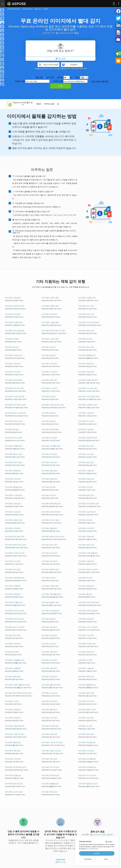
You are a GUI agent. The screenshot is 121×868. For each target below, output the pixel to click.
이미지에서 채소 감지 (49, 759)
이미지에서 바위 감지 (86, 701)
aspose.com (49, 33)
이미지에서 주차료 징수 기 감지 (53, 331)
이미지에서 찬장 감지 (86, 586)
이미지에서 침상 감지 (86, 462)
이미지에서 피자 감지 (49, 454)
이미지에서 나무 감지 (13, 759)
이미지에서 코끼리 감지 (14, 355)
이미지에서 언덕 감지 (13, 644)
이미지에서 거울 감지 (86, 471)
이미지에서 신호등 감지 (14, 322)
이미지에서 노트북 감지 (14, 495)
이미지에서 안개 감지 (86, 619)
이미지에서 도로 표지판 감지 (89, 322)
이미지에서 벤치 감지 (86, 331)
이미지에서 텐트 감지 (13, 751)
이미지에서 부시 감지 (13, 561)
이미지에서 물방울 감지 (50, 784)
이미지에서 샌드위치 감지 (88, 438)
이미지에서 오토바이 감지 (14, 306)
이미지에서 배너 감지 (49, 545)
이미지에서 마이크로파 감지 (89, 504)
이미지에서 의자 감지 (49, 462)
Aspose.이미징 (99, 834)
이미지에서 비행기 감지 (50, 306)
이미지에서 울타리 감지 (50, 602)
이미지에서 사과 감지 (49, 438)
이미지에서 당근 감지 (86, 446)
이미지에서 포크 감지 (86, 421)
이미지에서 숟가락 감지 (50, 429)
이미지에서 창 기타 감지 (14, 792)
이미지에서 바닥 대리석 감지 (89, 602)
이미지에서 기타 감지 (86, 635)
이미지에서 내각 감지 (49, 561)
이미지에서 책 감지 (85, 520)
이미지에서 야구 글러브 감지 (16, 405)
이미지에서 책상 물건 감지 (51, 594)
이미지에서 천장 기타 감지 (88, 569)
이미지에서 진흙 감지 (13, 668)
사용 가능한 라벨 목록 (100, 81)
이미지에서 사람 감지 (13, 298)
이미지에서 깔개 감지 (49, 709)
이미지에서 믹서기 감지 (50, 520)
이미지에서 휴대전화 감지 (51, 504)
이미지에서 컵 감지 (49, 421)
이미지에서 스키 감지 (49, 388)
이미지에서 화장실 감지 (14, 487)
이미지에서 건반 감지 (13, 504)
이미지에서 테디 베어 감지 (15, 536)
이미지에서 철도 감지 (86, 693)
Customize (88, 859)
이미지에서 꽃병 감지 (49, 528)
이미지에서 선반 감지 (86, 718)
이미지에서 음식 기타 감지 (15, 627)
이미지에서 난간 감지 (49, 693)
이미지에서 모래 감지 (13, 718)
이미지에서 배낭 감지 (86, 364)
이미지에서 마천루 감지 (50, 726)
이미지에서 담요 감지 (86, 545)
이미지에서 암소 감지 (86, 347)
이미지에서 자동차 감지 (87, 298)
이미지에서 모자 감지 (49, 364)
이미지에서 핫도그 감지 (14, 454)
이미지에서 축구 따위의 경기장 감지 (18, 693)
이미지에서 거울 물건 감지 (15, 660)
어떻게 (39, 104)
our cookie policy (93, 849)
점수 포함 (50, 77)
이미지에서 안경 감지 (86, 372)
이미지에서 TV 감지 (85, 487)
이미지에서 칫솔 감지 (86, 536)
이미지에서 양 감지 (49, 347)
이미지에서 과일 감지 (49, 627)
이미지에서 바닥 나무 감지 (15, 619)
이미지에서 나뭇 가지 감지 (15, 553)
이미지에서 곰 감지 (49, 355)
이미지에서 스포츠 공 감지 (15, 396)
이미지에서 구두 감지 (49, 372)
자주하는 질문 (49, 104)
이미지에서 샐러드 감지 (87, 709)
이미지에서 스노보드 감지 (88, 388)
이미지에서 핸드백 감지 (14, 380)
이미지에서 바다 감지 (49, 718)
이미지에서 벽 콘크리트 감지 (16, 767)
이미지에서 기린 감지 (13, 364)
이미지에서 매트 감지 (49, 652)
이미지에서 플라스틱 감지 (51, 685)
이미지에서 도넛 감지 (86, 454)
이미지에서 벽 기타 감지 (51, 767)
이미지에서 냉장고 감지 (14, 520)
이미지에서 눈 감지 (85, 726)
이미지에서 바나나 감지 (14, 438)
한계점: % (65, 77)
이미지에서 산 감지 (85, 660)
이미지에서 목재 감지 (49, 792)
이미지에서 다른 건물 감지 (88, 553)
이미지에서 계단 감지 (49, 734)
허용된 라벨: (32, 81)
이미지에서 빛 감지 (12, 652)
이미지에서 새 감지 (12, 339)
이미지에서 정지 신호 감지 (15, 331)
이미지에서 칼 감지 (12, 429)
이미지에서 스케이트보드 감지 (53, 405)
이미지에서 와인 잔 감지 (14, 421)
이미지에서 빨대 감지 (13, 742)
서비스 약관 (70, 69)
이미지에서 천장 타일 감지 (15, 578)
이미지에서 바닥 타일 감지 (88, 611)
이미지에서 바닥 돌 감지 (51, 611)
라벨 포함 (39, 77)
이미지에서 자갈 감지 (49, 635)
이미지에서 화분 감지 (13, 471)
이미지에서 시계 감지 (13, 528)
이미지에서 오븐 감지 (13, 512)
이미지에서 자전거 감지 (50, 298)
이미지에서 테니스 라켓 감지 (16, 413)
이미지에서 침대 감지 (49, 471)
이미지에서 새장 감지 (86, 561)
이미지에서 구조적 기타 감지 (52, 742)
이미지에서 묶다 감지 (49, 380)
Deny (106, 859)
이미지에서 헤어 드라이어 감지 (53, 536)
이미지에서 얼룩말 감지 (87, 355)
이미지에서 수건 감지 (86, 751)
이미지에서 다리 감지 (49, 553)
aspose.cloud (66, 33)
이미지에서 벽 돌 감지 (13, 775)
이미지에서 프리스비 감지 (14, 388)
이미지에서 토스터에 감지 (51, 512)
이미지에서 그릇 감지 (86, 413)
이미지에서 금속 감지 (86, 652)
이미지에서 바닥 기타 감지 (15, 611)
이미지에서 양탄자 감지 (50, 569)
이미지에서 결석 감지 (86, 734)
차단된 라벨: (70, 81)
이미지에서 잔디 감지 (13, 635)
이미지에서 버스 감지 (86, 306)
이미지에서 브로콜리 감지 (51, 446)
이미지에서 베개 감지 (86, 677)
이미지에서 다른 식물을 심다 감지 (17, 685)
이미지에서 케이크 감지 (14, 462)
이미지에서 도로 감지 (49, 701)
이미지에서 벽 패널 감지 (87, 767)
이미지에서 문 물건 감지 (14, 602)
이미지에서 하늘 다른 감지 (15, 726)
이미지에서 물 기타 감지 (14, 784)
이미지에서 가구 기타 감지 (88, 627)
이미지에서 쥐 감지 (49, 495)
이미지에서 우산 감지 (13, 372)
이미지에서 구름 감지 (13, 586)
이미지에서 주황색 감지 (14, 446)
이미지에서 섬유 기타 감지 (51, 751)
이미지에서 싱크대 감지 (87, 512)
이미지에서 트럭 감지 (49, 314)
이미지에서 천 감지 (49, 578)
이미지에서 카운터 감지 (50, 586)
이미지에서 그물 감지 (86, 668)
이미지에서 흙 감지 (85, 594)
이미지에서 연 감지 (49, 396)
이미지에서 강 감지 (12, 701)
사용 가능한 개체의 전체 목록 (65, 215)
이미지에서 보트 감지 (86, 314)
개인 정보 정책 (82, 69)
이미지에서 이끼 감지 (49, 660)
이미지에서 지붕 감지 (13, 709)
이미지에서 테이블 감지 (87, 742)
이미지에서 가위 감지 (86, 528)
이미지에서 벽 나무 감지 (87, 775)
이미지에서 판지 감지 (13, 569)
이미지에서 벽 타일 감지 (51, 775)
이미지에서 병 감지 (49, 413)
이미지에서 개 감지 (85, 339)
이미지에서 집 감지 (49, 644)
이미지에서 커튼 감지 (13, 594)
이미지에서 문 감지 (49, 487)
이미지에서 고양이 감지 (50, 339)
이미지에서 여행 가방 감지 (88, 380)
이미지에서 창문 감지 (49, 479)
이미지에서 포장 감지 (49, 677)
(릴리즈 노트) (60, 862)
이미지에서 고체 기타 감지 (15, 734)
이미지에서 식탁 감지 (13, 479)
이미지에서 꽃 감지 (49, 619)
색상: (82, 77)
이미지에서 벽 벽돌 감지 (87, 759)
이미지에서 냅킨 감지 (49, 668)
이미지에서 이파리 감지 (87, 644)
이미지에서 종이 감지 (13, 677)
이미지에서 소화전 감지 (50, 322)
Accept (97, 853)
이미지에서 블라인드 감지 (88, 784)
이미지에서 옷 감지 (85, 578)
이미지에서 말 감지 (12, 347)
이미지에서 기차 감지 (13, 314)
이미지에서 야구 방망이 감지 (89, 396)
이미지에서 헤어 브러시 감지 (16, 545)
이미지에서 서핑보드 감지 (88, 405)
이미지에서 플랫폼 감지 (87, 685)
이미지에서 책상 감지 (86, 479)
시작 (60, 86)
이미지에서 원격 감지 (86, 495)
